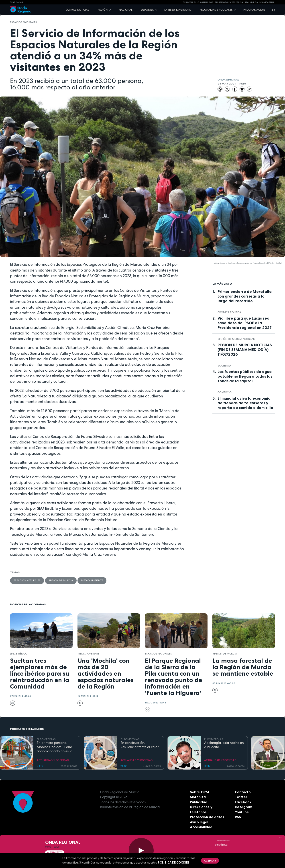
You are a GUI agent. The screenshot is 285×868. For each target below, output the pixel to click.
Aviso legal (199, 822)
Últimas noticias (77, 10)
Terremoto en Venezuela (229, 2)
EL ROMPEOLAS (46, 739)
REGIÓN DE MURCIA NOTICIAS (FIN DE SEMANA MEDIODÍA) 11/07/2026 (245, 350)
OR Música (222, 845)
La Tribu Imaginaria (178, 10)
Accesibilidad (201, 827)
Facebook (243, 802)
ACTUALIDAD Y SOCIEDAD (53, 760)
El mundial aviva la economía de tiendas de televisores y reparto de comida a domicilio (245, 403)
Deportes (147, 10)
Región (103, 10)
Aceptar (210, 861)
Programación (254, 10)
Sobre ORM (199, 792)
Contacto (243, 792)
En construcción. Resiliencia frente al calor (139, 745)
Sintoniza (198, 797)
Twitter (241, 797)
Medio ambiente (92, 580)
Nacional (126, 10)
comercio (225, 392)
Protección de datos (207, 817)
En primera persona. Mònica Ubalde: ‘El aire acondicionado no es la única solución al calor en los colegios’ (56, 747)
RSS (238, 817)
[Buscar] (272, 10)
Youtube (242, 812)
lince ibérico (19, 654)
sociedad (224, 366)
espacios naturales (23, 22)
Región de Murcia (61, 580)
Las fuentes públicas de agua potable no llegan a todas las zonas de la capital (245, 376)
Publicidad (199, 802)
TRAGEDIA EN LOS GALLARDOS (198, 2)
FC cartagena (267, 2)
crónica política (229, 312)
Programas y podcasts (216, 10)
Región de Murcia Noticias (236, 339)
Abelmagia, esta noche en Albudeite (224, 745)
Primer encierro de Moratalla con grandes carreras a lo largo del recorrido (245, 296)
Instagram (244, 807)
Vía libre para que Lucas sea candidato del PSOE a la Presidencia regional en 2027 (245, 323)
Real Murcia (251, 2)
